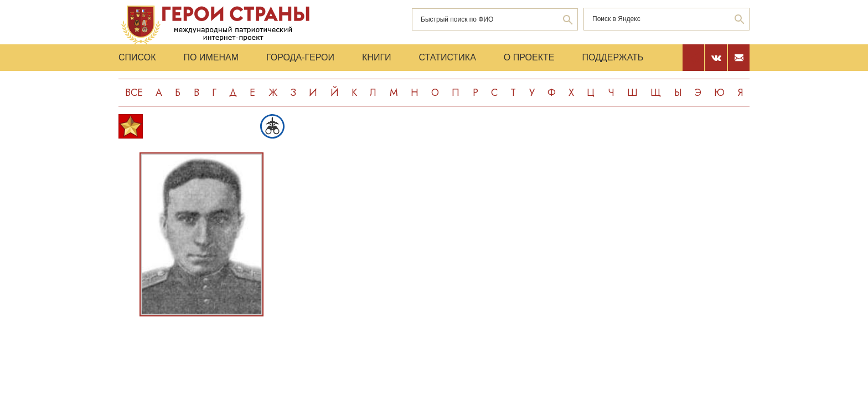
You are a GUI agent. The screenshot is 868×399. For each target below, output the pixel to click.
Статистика (448, 57)
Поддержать (613, 57)
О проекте (529, 57)
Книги (377, 57)
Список (137, 57)
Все (134, 93)
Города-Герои (300, 57)
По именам (211, 57)
